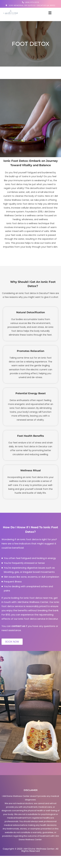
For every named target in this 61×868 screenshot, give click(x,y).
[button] (50, 13)
